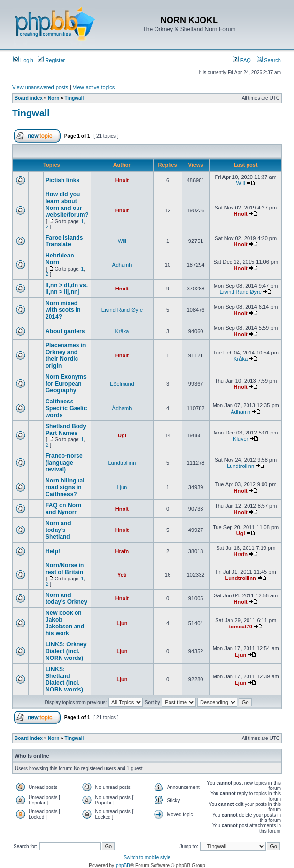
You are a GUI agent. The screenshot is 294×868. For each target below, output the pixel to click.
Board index (29, 98)
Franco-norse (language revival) (64, 463)
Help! (53, 551)
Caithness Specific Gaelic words (66, 408)
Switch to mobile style (147, 858)
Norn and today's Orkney (66, 598)
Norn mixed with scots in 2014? (63, 310)
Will (241, 183)
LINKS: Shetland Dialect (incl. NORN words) (64, 679)
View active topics (94, 87)
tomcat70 (241, 627)
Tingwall (74, 98)
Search (269, 60)
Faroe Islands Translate (64, 241)
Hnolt (122, 180)
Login (23, 60)
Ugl (122, 435)
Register (51, 60)
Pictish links (62, 180)
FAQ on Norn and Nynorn (63, 509)
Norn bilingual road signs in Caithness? (65, 487)
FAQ (242, 60)
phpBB (123, 865)
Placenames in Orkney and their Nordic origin (66, 355)
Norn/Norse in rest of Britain (65, 569)
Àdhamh (122, 265)
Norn (54, 98)
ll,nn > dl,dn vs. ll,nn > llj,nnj (67, 289)
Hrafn (122, 551)
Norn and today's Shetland (58, 530)
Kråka (122, 331)
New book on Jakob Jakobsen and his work (65, 623)
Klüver (240, 439)
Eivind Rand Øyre (241, 292)
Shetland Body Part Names (66, 430)
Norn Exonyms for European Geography (66, 384)
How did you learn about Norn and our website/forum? (67, 205)
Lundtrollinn (122, 463)
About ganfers (65, 331)
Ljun (122, 487)
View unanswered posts (40, 87)
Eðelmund (122, 384)
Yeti (122, 575)
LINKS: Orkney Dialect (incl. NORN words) (66, 651)
